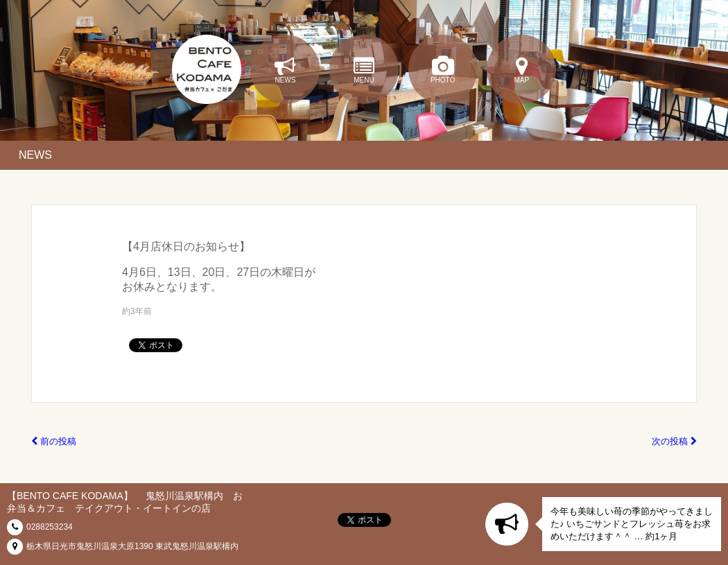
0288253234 (50, 527)
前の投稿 (54, 441)
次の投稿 (674, 441)
